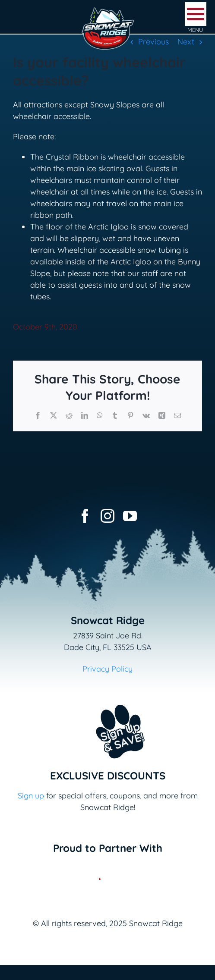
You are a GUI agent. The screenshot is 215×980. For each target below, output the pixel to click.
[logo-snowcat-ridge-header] (108, 10)
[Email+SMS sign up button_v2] (107, 699)
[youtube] (130, 516)
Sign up (31, 796)
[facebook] (85, 516)
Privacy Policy (107, 669)
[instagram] (107, 516)
